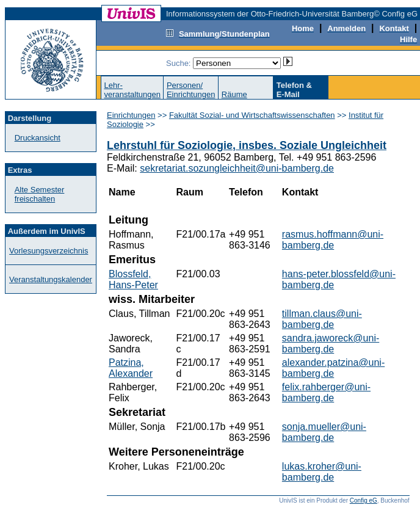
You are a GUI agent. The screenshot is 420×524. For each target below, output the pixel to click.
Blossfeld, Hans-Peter (133, 279)
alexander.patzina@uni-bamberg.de (333, 368)
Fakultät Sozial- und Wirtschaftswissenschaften (252, 115)
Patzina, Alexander (131, 368)
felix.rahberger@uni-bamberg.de (326, 392)
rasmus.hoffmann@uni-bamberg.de (333, 240)
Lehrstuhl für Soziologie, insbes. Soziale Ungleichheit (247, 145)
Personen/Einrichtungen (191, 90)
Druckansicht (38, 138)
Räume (234, 94)
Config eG (364, 500)
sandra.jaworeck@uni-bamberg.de (331, 344)
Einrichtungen (131, 115)
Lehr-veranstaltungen (132, 90)
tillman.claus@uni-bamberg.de (322, 319)
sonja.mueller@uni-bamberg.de (324, 432)
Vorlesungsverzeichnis (49, 251)
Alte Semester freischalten (40, 194)
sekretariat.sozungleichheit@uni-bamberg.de (237, 168)
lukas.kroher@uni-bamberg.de (322, 472)
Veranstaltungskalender (51, 279)
